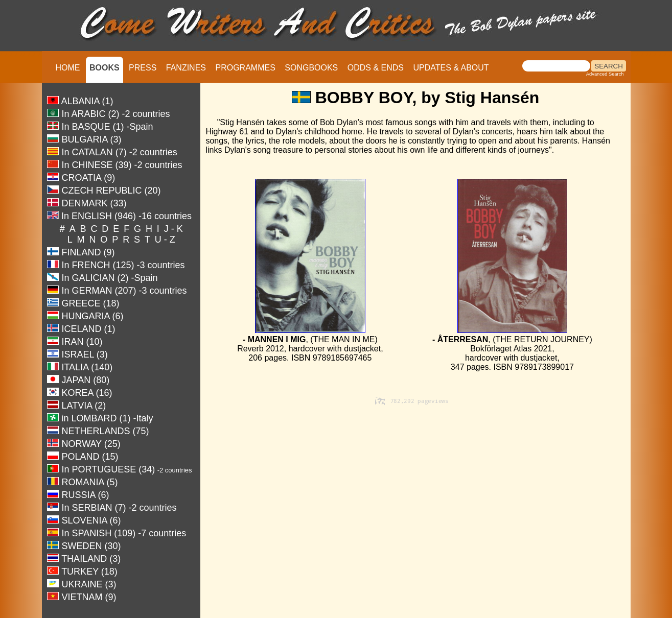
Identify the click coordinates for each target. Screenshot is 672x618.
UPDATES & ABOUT (451, 68)
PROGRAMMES (245, 68)
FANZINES (186, 68)
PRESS (143, 68)
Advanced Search (605, 74)
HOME (68, 68)
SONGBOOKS (311, 68)
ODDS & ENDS (376, 68)
